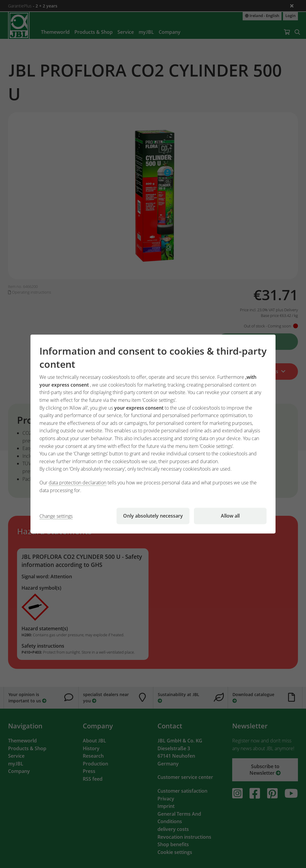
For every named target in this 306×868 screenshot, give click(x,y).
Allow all (230, 516)
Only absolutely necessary (153, 516)
